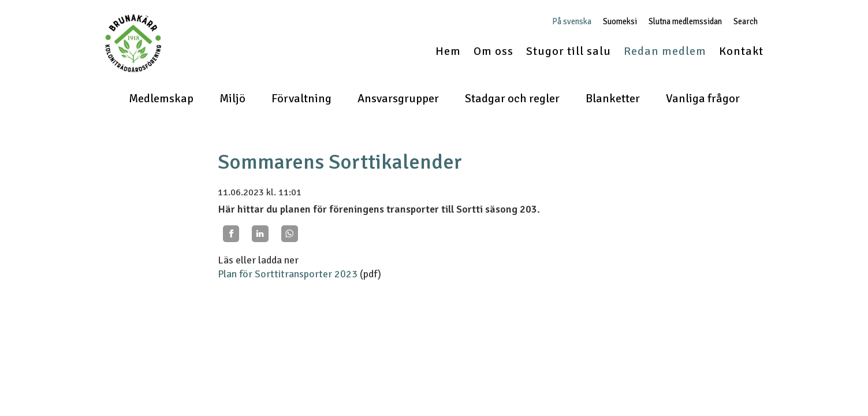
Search (746, 22)
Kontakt (741, 51)
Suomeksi (620, 22)
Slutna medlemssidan (685, 22)
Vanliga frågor (703, 99)
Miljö (232, 99)
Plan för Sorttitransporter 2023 (288, 274)
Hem (448, 51)
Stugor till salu (569, 51)
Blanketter (613, 99)
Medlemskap (161, 99)
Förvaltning (301, 99)
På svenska (572, 22)
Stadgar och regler (512, 99)
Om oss (493, 51)
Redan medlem (665, 51)
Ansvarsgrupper (398, 99)
